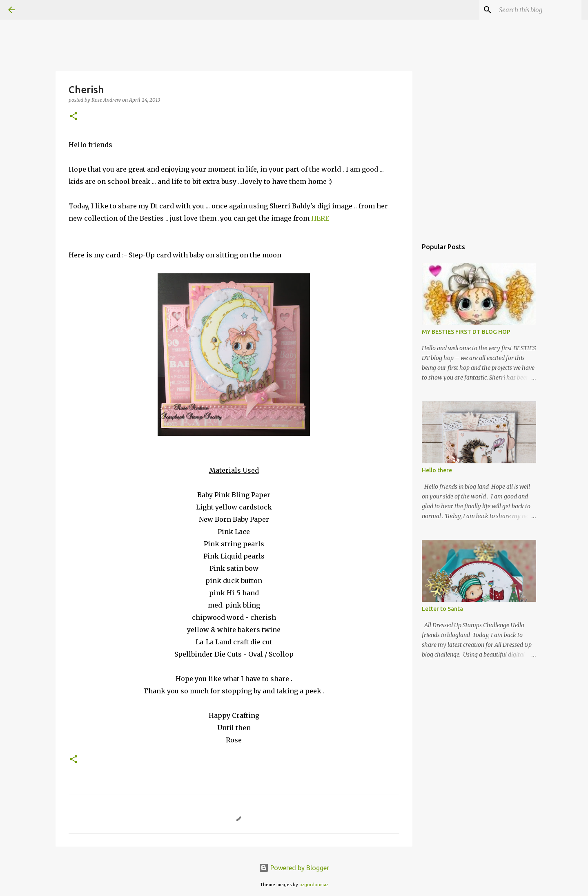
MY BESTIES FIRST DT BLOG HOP (466, 332)
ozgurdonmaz (314, 885)
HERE (320, 218)
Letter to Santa (442, 609)
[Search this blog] (539, 10)
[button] (73, 117)
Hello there (437, 470)
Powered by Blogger (294, 868)
